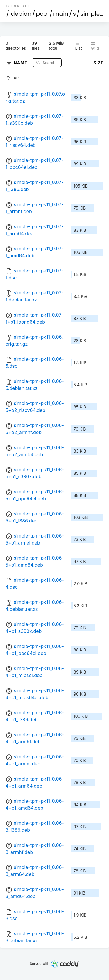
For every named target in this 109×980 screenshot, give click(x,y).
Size (98, 63)
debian (21, 14)
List (79, 46)
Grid (95, 46)
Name (21, 62)
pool (42, 14)
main (61, 14)
